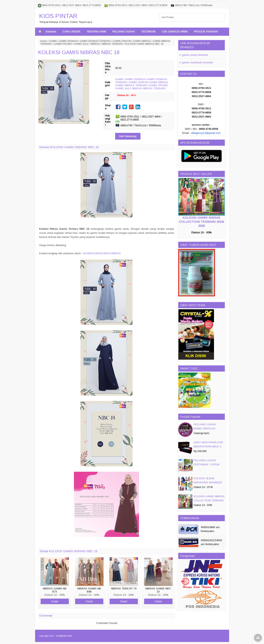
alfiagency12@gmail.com (206, 133)
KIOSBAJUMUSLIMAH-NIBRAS (102, 253)
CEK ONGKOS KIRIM (175, 32)
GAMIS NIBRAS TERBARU (131, 85)
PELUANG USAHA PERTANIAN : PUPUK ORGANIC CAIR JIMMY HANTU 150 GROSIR (208, 466)
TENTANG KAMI (96, 32)
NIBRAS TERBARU (113, 44)
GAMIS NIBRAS (142, 41)
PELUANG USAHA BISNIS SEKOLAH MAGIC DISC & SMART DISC (208, 431)
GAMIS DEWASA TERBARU (95, 41)
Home (44, 41)
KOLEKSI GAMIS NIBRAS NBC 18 (79, 52)
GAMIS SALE (81, 44)
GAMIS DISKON (122, 41)
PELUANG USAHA (124, 32)
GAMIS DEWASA (68, 41)
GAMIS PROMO (63, 44)
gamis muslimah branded (197, 62)
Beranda (51, 32)
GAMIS (53, 41)
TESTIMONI (148, 32)
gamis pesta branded (195, 55)
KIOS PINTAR (58, 16)
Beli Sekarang (128, 136)
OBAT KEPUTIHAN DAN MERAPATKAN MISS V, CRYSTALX (208, 446)
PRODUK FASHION (206, 32)
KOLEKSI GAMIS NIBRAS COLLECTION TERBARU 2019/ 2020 (201, 222)
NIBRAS (95, 44)
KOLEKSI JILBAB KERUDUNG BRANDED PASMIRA (208, 482)
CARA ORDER (71, 32)
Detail (55, 601)
